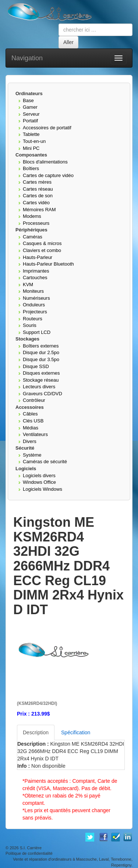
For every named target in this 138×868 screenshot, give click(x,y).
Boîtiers (31, 168)
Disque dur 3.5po (41, 359)
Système (32, 455)
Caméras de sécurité (45, 462)
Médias (31, 428)
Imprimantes (36, 271)
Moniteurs (33, 291)
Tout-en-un (34, 141)
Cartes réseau (38, 189)
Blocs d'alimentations (45, 162)
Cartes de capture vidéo (48, 175)
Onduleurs (34, 305)
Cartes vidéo (36, 203)
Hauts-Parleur (38, 257)
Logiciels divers (39, 476)
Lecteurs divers (39, 387)
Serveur (31, 114)
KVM (28, 284)
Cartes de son (38, 196)
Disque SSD (36, 366)
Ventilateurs (35, 434)
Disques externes (41, 373)
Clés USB (33, 421)
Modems (32, 216)
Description (36, 732)
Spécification (76, 732)
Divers (30, 441)
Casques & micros (42, 243)
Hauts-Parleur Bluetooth (48, 264)
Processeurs (36, 223)
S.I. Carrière (31, 848)
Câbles (30, 414)
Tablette (31, 134)
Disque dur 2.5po (41, 352)
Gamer (30, 107)
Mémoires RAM (39, 210)
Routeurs (33, 319)
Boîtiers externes (41, 346)
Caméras (33, 237)
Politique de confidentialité (29, 853)
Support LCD (37, 332)
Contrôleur (34, 400)
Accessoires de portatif (47, 128)
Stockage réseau (41, 380)
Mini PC (31, 148)
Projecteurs (35, 312)
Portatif (30, 121)
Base (28, 100)
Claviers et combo (42, 250)
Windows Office (39, 482)
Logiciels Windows (43, 489)
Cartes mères (37, 182)
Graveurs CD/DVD (43, 394)
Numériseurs (36, 298)
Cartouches (35, 278)
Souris (30, 325)
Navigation (27, 58)
